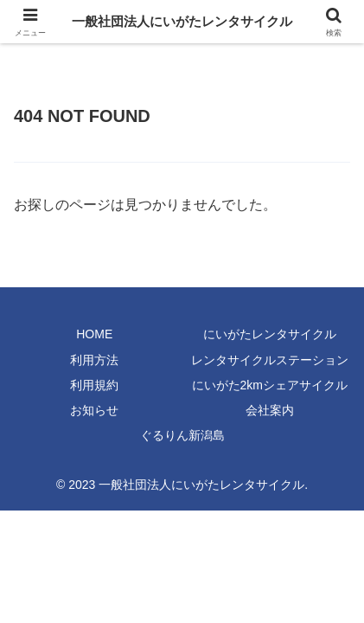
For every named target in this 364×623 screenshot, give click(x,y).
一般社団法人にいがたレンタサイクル (182, 21)
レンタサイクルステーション (270, 360)
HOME (94, 334)
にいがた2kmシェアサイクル (270, 385)
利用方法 (94, 360)
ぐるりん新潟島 (182, 435)
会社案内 (270, 410)
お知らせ (94, 410)
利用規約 (94, 385)
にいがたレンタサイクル (270, 334)
